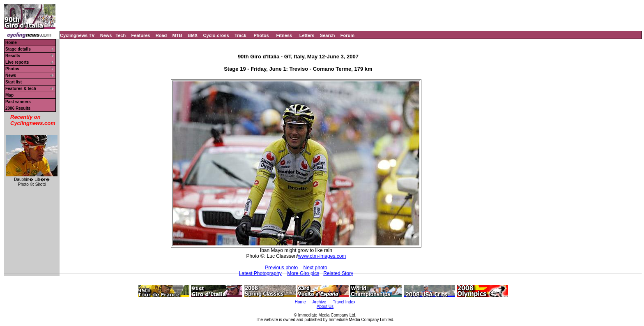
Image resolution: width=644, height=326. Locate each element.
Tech (121, 35)
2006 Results (18, 108)
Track (240, 35)
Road (161, 35)
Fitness (284, 35)
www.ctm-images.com (322, 256)
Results (13, 56)
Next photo (315, 268)
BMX (193, 35)
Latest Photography (260, 273)
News (106, 35)
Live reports (17, 62)
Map (9, 95)
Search (328, 35)
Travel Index (344, 302)
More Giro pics (303, 273)
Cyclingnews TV (77, 35)
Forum (347, 35)
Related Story (338, 273)
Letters (307, 35)
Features (141, 35)
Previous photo (281, 268)
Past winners (18, 102)
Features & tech (21, 89)
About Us (325, 306)
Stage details (18, 49)
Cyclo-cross (216, 35)
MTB (177, 35)
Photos (261, 35)
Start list (14, 82)
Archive (319, 302)
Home (11, 43)
